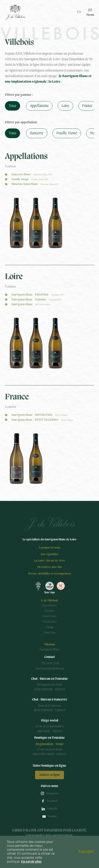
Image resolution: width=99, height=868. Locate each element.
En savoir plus (31, 862)
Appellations (39, 106)
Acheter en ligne (49, 775)
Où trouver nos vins (50, 567)
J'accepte (86, 852)
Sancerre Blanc (32, 175)
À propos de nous (50, 548)
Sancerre (37, 133)
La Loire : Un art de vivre (50, 561)
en (79, 12)
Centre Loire (50, 616)
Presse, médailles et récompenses (50, 574)
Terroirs (49, 611)
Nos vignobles (50, 554)
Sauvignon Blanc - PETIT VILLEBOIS (42, 420)
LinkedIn (52, 809)
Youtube (52, 817)
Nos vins (50, 593)
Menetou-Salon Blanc (35, 184)
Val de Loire (50, 622)
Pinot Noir (50, 633)
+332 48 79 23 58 (50, 664)
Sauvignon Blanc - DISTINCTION (39, 415)
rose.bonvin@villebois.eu (49, 669)
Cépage (49, 627)
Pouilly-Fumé (67, 133)
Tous (13, 106)
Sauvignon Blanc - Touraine (36, 300)
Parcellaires (50, 606)
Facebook (52, 801)
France (87, 106)
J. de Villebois (50, 601)
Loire (65, 106)
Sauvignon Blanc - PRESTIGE (38, 295)
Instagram (52, 793)
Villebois (49, 645)
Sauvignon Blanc (31, 305)
